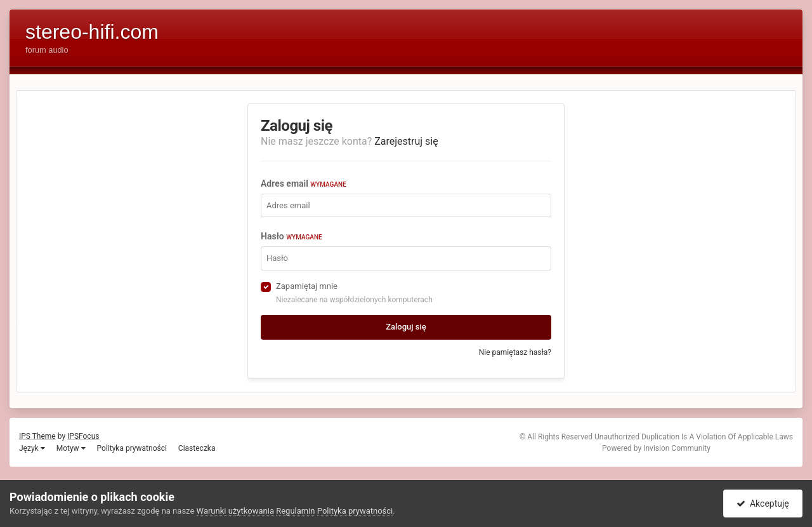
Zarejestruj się (406, 141)
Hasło (291, 236)
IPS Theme (37, 436)
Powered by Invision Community (656, 448)
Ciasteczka (197, 448)
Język (32, 448)
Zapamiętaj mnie (307, 286)
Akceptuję (763, 504)
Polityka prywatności (132, 448)
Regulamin (295, 511)
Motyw (71, 448)
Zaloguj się (406, 327)
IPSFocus (83, 436)
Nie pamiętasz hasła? (515, 352)
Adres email (304, 183)
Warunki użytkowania (235, 511)
